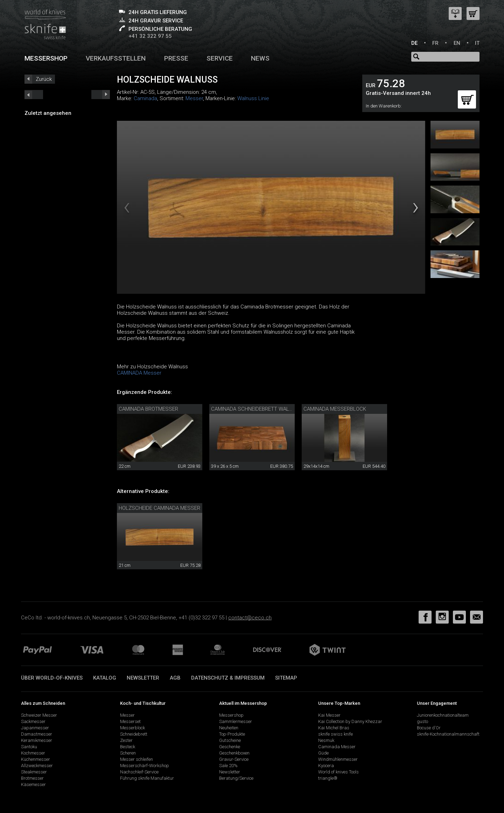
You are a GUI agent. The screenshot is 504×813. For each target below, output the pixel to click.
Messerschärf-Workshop (145, 766)
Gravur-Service (234, 759)
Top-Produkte (232, 734)
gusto (422, 721)
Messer (194, 98)
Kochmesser (33, 753)
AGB (175, 678)
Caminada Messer (337, 747)
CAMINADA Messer (139, 373)
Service (220, 58)
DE (414, 43)
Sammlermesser (236, 721)
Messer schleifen (136, 759)
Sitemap (286, 678)
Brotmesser (32, 778)
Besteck (128, 747)
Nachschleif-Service (139, 772)
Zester (126, 740)
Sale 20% (228, 766)
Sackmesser (33, 721)
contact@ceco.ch (250, 618)
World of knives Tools (338, 772)
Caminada (145, 98)
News (260, 58)
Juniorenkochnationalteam (443, 715)
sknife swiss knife (335, 734)
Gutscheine (230, 740)
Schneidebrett (134, 734)
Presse (176, 58)
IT (477, 43)
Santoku (29, 747)
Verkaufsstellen (116, 58)
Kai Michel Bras (334, 728)
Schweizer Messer (39, 715)
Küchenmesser (36, 759)
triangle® (328, 778)
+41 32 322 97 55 (150, 36)
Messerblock (132, 728)
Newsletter (143, 678)
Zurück (44, 79)
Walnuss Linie (253, 98)
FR (435, 43)
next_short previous (34, 95)
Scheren (128, 753)
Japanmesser (35, 728)
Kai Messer (329, 715)
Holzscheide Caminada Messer (159, 508)
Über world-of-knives (52, 678)
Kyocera (326, 766)
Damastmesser (37, 734)
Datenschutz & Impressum (228, 678)
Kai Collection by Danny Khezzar (350, 721)
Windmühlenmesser (338, 759)
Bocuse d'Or (429, 728)
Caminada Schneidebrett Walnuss (257, 409)
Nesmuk (326, 740)
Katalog (105, 678)
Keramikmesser (37, 740)
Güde (323, 753)
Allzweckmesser (37, 766)
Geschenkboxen (234, 753)
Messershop (46, 58)
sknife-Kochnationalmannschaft (448, 734)
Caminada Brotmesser (148, 409)
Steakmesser (34, 772)
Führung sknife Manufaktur (147, 778)
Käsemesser (33, 784)
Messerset (130, 721)
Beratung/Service (236, 778)
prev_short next (101, 95)
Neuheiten (229, 728)
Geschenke (230, 747)
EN (457, 43)
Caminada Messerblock (335, 409)
